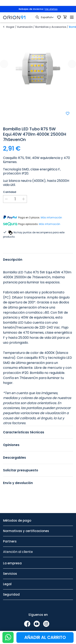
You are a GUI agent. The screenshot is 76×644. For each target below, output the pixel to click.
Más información (51, 217)
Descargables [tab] (14, 458)
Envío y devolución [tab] (18, 483)
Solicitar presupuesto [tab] (21, 470)
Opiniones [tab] (11, 445)
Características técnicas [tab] (24, 432)
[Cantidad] (15, 199)
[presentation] (4, 64)
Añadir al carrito (45, 637)
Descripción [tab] (13, 260)
